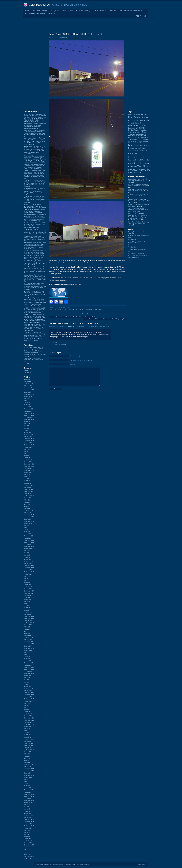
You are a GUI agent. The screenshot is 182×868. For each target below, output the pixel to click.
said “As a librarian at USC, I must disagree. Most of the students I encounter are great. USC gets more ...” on (35, 310)
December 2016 (29, 616)
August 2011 (28, 752)
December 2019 (29, 540)
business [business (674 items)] (139, 120)
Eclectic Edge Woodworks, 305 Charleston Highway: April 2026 (33, 348)
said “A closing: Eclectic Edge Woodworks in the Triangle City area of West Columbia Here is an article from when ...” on (35, 199)
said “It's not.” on (35, 206)
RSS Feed (140, 16)
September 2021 (29, 496)
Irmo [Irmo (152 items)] (142, 145)
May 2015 (27, 657)
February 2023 (28, 460)
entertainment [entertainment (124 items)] (144, 130)
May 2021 (27, 504)
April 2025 (27, 405)
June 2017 (27, 604)
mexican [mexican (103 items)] (131, 151)
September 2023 (29, 445)
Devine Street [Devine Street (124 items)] (133, 130)
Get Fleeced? (28, 363)
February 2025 (28, 409)
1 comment (96, 34)
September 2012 (29, 724)
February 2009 (28, 815)
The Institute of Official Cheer (137, 249)
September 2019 (29, 547)
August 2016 (28, 625)
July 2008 (27, 830)
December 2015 (29, 642)
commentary (28, 372)
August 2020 (28, 523)
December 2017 (29, 591)
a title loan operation (75, 263)
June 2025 (27, 401)
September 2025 (29, 394)
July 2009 (27, 805)
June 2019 (27, 553)
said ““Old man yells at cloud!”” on (33, 305)
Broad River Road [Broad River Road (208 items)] (137, 116)
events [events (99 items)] (131, 133)
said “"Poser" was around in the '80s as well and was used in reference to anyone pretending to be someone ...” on (35, 253)
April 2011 (27, 760)
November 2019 (29, 542)
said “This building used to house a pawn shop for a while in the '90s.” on (34, 191)
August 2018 (28, 574)
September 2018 (29, 572)
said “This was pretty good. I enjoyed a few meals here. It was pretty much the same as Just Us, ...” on (35, 174)
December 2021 (29, 489)
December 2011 (29, 743)
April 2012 (27, 735)
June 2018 (27, 578)
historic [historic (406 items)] (133, 145)
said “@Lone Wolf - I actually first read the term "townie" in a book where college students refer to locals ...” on (35, 300)
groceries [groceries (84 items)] (146, 139)
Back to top (141, 864)
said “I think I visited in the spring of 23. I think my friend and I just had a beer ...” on (35, 318)
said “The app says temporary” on (35, 212)
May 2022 (27, 479)
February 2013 (28, 714)
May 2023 (27, 453)
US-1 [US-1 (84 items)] (137, 170)
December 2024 (29, 413)
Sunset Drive (97, 309)
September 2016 (29, 623)
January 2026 (28, 386)
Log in (26, 852)
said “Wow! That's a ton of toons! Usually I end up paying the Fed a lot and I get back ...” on (34, 293)
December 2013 (29, 693)
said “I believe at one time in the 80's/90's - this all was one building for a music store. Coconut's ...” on (35, 159)
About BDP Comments (31, 340)
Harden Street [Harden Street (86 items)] (139, 143)
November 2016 (29, 619)
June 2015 (27, 654)
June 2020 (27, 527)
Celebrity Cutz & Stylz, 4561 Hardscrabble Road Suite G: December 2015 (73, 317)
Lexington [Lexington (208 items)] (133, 148)
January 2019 (28, 563)
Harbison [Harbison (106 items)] (139, 141)
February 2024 (28, 434)
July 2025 (27, 398)
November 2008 (29, 822)
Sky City (131, 251)
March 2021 (28, 508)
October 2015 (28, 646)
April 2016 (27, 633)
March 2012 (28, 737)
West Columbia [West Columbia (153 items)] (135, 172)
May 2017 (27, 606)
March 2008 (28, 839)
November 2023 (29, 441)
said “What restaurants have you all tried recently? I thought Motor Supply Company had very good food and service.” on (35, 183)
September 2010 (29, 775)
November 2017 (29, 593)
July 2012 (27, 729)
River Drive (89, 309)
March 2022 (28, 483)
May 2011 (27, 758)
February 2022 (28, 485)
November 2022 (29, 466)
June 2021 (27, 502)
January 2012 (28, 741)
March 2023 (28, 458)
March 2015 (28, 661)
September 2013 (29, 699)
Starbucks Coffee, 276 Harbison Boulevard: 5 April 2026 (34, 352)
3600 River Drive (63, 309)
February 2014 (28, 688)
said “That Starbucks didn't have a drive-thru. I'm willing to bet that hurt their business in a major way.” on (35, 225)
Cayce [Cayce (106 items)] (131, 123)
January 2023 (28, 462)
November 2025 (29, 390)
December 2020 (29, 515)
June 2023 (27, 451)
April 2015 (27, 659)
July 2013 (27, 703)
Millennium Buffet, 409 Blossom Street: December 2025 (138, 190)
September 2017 (29, 597)
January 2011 (28, 767)
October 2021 (28, 494)
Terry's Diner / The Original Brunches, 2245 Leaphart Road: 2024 (34, 360)
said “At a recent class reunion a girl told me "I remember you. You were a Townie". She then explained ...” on (35, 286)
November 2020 (29, 517)
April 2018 (27, 583)
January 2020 (28, 538)
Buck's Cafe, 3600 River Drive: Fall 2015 (69, 34)
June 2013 (27, 705)
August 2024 (28, 422)
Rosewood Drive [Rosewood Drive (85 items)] (133, 160)
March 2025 (28, 407)
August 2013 (28, 701)
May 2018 (27, 580)
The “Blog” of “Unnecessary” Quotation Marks (137, 242)
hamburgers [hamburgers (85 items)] (132, 141)
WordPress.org (29, 858)
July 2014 (27, 678)
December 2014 (29, 667)
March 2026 (28, 381)
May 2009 (27, 809)
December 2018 (29, 566)
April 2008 (27, 837)
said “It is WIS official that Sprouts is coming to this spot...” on (35, 132)
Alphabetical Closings (39, 11)
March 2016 (28, 635)
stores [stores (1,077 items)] (138, 163)
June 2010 (27, 781)
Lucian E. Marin (70, 864)
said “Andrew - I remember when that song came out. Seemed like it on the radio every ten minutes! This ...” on (35, 232)
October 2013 (28, 697)
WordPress (86, 864)
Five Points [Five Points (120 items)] (137, 133)
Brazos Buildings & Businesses (138, 255)
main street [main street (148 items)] (142, 148)
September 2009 (29, 801)
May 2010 (27, 784)
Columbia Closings (39, 5)
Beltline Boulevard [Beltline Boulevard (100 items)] (134, 115)
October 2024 (28, 417)
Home (27, 11)
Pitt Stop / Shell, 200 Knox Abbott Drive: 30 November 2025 (138, 185)
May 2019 (27, 555)
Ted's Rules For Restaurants (35, 13)
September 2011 (29, 750)
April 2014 (27, 684)
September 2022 (29, 470)
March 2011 (28, 762)
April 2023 (27, 456)
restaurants (82, 309)
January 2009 (28, 817)
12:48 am (63, 344)
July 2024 (27, 424)
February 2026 (28, 384)
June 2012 (27, 731)
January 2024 (28, 436)
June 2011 (27, 756)
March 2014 (28, 686)
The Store (51, 13)
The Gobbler (132, 247)
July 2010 (27, 779)
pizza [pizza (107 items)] (135, 154)
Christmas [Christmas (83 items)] (136, 123)
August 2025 (28, 396)
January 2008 (28, 843)
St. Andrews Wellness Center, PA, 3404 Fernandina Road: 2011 (139, 223)
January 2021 (28, 513)
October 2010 (28, 773)
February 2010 (28, 790)
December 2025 (29, 388)
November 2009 (29, 796)
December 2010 (29, 769)
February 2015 (28, 663)
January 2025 (28, 411)
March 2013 (28, 712)
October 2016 (28, 621)
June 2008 (27, 832)
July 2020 (27, 525)
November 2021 (29, 492)
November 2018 (29, 568)
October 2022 (28, 468)
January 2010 (28, 792)
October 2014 (28, 671)
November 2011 (29, 745)
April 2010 (27, 786)
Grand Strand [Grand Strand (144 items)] (138, 139)
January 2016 (28, 640)
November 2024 (29, 415)
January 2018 (28, 589)
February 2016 (28, 638)
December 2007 (29, 845)
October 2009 (28, 798)
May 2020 (27, 530)
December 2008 (29, 820)
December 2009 (29, 794)
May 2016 (27, 631)
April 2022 (27, 481)
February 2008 (28, 841)
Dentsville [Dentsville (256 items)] (141, 128)
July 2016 (27, 627)
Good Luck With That (69, 11)
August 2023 (28, 447)
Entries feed (28, 854)
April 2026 (27, 379)
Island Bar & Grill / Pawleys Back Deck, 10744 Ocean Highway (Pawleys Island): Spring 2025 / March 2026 (138, 218)
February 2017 (28, 612)
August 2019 (28, 549)
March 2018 (28, 585)
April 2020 (27, 532)
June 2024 (27, 426)
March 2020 (28, 534)
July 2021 (27, 500)
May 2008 (27, 834)
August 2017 (28, 599)
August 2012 (28, 726)
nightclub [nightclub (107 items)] (138, 151)
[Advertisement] (91, 25)
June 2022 (27, 477)
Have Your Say (85, 11)
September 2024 (29, 420)
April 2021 (27, 506)
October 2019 (28, 544)
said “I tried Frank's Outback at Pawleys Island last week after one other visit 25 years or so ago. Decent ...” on (34, 166)
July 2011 (27, 754)
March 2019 (28, 559)
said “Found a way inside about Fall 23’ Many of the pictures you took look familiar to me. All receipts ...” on (35, 141)
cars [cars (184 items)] (147, 121)
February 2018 (28, 587)
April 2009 (27, 811)
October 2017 (28, 595)
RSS (69, 327)
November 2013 (29, 695)
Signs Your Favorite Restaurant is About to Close (126, 11)
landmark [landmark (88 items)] (147, 146)
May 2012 (27, 733)
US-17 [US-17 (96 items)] (141, 170)
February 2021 (28, 511)
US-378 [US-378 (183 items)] (147, 170)
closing (26, 370)
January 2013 (28, 716)
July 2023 (27, 449)
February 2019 (28, 561)
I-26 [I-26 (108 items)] (139, 145)
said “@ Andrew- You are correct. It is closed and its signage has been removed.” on (35, 238)
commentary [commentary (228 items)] (134, 125)
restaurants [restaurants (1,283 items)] (137, 157)
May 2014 (27, 682)
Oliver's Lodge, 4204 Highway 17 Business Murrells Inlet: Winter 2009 (139, 200)
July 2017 (27, 602)
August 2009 (28, 803)
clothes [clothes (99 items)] (142, 123)
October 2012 (28, 722)
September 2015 (29, 648)
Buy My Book (54, 11)
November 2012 (29, 720)
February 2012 (28, 739)
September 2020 (29, 521)
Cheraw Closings (133, 258)
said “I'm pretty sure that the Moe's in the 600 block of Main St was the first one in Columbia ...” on (35, 150)
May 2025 (27, 403)
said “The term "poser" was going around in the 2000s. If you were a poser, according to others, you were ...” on (34, 270)
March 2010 (28, 788)
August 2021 (28, 498)
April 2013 (27, 710)
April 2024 (27, 430)
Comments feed (29, 856)
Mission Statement (99, 11)
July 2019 (27, 551)
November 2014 (29, 669)
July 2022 (27, 475)
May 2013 (27, 707)
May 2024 (27, 428)
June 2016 (27, 629)
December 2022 (29, 464)
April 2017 (27, 608)
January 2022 (28, 487)
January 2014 (28, 690)
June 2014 (27, 680)
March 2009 (28, 813)
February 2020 (28, 536)
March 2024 (28, 432)
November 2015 (29, 644)
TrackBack (77, 327)
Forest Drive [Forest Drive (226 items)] (140, 135)
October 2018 (28, 570)
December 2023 (29, 439)
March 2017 (28, 610)
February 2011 (28, 765)
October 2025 (28, 392)
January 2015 (28, 665)
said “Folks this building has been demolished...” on (35, 126)
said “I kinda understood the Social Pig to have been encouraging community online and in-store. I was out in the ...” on (35, 118)
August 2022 (28, 472)
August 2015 (28, 650)
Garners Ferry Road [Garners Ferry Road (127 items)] (136, 137)
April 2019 (27, 557)
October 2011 (28, 748)
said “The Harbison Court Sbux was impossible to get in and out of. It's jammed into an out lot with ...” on (34, 218)
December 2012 (29, 718)
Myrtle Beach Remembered (137, 253)
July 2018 (27, 576)
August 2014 (28, 676)
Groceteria (131, 245)
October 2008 (28, 824)
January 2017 (28, 614)
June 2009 (27, 807)
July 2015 (27, 652)
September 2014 (29, 674)
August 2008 (28, 828)
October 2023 (28, 443)
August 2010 (28, 777)
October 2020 (28, 519)
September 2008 (29, 826)
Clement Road (73, 309)
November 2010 (29, 771)
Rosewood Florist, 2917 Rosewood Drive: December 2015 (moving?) (103, 319)
